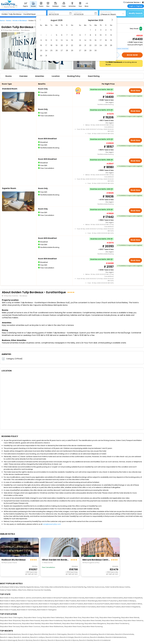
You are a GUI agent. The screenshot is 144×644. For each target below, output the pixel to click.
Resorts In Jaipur (6, 637)
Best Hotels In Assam (118, 604)
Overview (23, 76)
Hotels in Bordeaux (20, 21)
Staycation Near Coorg (33, 617)
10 (46, 40)
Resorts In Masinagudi (9, 640)
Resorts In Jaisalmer (22, 637)
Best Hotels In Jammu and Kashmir (28, 598)
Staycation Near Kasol (73, 626)
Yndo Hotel (44, 587)
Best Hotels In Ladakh (93, 598)
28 (67, 50)
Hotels (9, 21)
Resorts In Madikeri (97, 637)
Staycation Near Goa (73, 617)
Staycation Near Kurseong (92, 626)
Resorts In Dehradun (106, 634)
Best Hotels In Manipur (127, 601)
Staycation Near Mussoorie (10, 623)
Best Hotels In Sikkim (8, 601)
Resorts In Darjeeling (90, 634)
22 (72, 45)
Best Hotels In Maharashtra (113, 598)
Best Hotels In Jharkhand (67, 607)
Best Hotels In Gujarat (30, 607)
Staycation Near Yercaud (10, 626)
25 (51, 50)
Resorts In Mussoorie (56, 640)
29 (72, 50)
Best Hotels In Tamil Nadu (27, 610)
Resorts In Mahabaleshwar (10, 634)
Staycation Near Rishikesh (51, 623)
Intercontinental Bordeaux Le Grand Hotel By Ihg (68, 587)
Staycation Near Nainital (31, 623)
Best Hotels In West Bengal (87, 601)
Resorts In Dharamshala (124, 634)
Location (56, 76)
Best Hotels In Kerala (76, 598)
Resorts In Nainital (86, 640)
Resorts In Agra (27, 634)
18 (51, 45)
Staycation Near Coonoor (30, 626)
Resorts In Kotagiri (67, 637)
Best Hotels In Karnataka (86, 607)
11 (51, 40)
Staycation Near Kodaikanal (52, 620)
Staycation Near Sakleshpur (53, 617)
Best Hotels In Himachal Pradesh (55, 598)
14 (67, 40)
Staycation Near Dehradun (112, 620)
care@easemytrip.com (52, 524)
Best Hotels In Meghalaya (10, 604)
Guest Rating (94, 76)
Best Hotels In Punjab (8, 610)
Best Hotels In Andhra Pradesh (71, 604)
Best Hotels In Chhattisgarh (10, 607)
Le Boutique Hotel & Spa (9, 587)
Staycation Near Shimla (72, 620)
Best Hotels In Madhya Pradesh (109, 607)
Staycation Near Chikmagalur (11, 617)
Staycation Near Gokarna (133, 620)
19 (57, 45)
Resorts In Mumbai (25, 640)
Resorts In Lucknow (82, 637)
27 (62, 50)
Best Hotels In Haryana (48, 607)
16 (41, 45)
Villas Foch (22, 590)
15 (72, 40)
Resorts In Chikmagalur (58, 634)
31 (46, 56)
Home (2, 21)
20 (62, 45)
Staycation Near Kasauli (31, 620)
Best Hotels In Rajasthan (133, 598)
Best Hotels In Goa (7, 598)
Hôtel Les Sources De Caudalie (39, 590)
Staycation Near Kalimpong (73, 623)
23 (41, 50)
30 (41, 56)
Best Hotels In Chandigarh (49, 604)
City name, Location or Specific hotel (15, 12)
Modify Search (136, 13)
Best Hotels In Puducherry (108, 601)
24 (46, 50)
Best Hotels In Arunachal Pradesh (97, 604)
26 (57, 50)
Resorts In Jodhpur (37, 637)
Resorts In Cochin (74, 634)
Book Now (132, 55)
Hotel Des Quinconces (96, 587)
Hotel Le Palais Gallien (8, 590)
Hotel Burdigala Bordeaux (29, 587)
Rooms (9, 76)
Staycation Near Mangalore (95, 623)
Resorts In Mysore (71, 640)
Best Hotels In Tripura (25, 601)
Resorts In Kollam (52, 637)
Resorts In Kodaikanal (102, 640)
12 (57, 40)
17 (46, 45)
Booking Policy (74, 76)
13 (62, 40)
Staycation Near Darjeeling (110, 617)
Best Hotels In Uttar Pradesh (65, 601)
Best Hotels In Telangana (47, 610)
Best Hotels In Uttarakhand (44, 601)
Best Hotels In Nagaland (131, 607)
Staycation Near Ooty (90, 617)
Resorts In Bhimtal (41, 634)
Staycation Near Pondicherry (118, 623)
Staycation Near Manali (130, 617)
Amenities (40, 76)
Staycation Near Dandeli (92, 620)
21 (67, 45)
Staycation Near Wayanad (10, 620)
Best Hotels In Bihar (135, 604)
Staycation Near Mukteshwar (52, 626)
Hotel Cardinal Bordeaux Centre (118, 587)
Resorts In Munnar (40, 640)
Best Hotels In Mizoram (29, 604)
